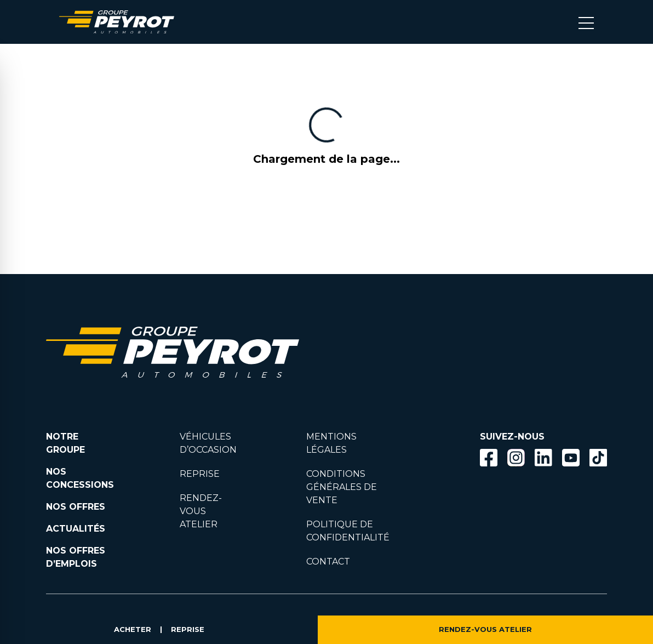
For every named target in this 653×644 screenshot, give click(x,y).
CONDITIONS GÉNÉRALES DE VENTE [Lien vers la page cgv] (342, 487)
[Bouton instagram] (516, 458)
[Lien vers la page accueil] (117, 22)
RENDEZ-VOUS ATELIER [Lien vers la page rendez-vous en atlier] (201, 511)
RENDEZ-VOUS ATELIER (485, 630)
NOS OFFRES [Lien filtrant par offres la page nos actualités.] (76, 507)
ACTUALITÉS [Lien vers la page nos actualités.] (76, 529)
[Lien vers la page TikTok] (598, 460)
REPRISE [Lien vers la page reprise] (200, 474)
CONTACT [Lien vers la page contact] (328, 562)
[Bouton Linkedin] (543, 458)
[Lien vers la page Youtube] (571, 460)
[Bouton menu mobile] (586, 22)
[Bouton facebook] (489, 458)
